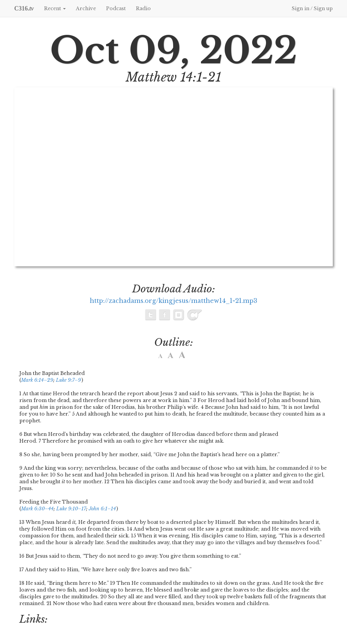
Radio (143, 8)
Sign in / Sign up (312, 8)
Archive (86, 8)
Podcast (116, 8)
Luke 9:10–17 (71, 509)
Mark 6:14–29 (37, 380)
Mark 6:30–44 (37, 509)
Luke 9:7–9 (68, 380)
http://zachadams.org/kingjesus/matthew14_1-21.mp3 (173, 301)
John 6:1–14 (102, 509)
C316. (24, 8)
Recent (55, 8)
